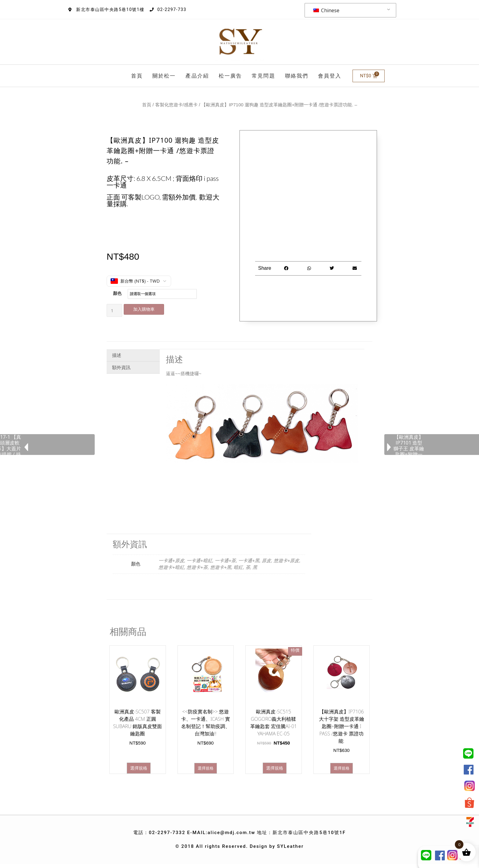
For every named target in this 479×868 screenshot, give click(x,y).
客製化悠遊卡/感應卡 (176, 105)
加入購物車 (147, 309)
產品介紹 (197, 76)
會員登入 (330, 76)
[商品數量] (114, 309)
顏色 (117, 293)
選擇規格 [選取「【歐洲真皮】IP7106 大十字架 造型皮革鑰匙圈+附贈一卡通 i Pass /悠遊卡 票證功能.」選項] (342, 766)
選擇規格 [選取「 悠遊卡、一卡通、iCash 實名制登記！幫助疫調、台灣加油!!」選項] (206, 766)
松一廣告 (230, 76)
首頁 (137, 76)
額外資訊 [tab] (121, 365)
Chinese (326, 10)
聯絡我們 (297, 76)
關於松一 (164, 76)
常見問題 (263, 76)
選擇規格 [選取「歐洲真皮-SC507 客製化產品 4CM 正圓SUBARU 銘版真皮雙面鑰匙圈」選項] (139, 766)
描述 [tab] (117, 353)
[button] (286, 268)
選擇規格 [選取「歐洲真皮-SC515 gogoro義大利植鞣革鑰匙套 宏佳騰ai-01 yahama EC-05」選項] (275, 766)
